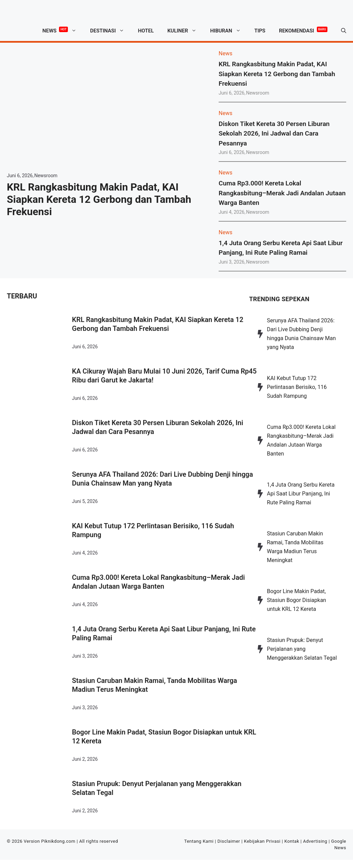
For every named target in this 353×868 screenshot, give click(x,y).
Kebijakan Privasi (262, 841)
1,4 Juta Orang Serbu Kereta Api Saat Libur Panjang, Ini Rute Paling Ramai (164, 633)
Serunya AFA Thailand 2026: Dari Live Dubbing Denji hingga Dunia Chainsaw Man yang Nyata (163, 479)
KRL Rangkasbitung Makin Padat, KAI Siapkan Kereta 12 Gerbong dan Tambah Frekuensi (99, 199)
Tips (260, 31)
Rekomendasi (303, 30)
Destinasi (111, 31)
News (63, 31)
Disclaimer (229, 841)
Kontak (292, 841)
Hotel (146, 31)
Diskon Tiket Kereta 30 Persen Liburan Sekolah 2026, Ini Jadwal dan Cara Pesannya (274, 134)
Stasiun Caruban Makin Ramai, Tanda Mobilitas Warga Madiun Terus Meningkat (155, 685)
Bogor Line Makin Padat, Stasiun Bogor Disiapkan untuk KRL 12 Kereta (164, 737)
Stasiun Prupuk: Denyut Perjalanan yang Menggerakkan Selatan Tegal (157, 788)
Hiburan (229, 31)
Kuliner (185, 31)
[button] (344, 31)
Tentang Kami (199, 841)
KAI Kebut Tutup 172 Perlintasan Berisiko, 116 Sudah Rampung (153, 530)
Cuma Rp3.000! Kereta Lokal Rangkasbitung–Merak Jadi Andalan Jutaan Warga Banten (282, 193)
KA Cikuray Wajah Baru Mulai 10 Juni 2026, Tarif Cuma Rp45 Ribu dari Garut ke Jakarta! (164, 376)
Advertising (315, 841)
